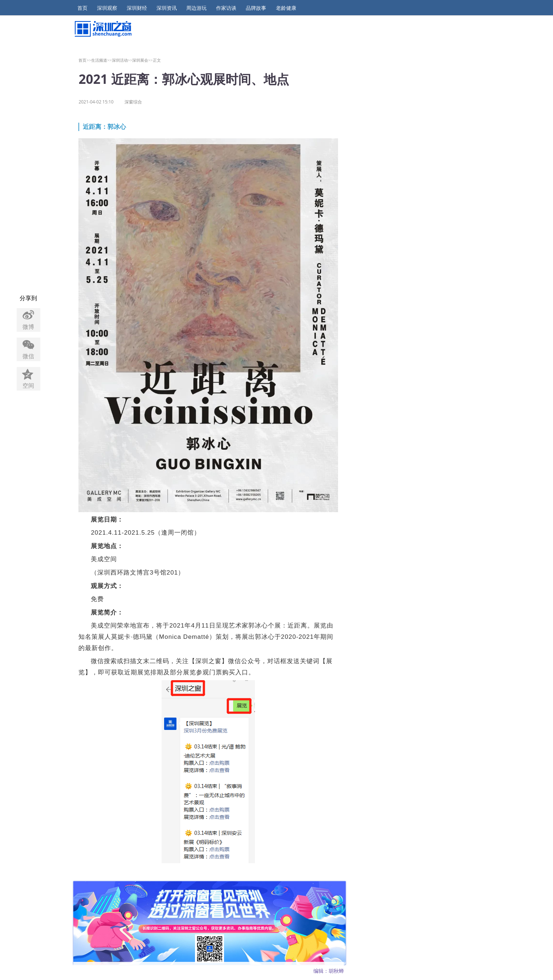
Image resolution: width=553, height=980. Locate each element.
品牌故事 (256, 8)
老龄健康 (286, 8)
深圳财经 (137, 8)
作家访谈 (226, 8)
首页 (82, 8)
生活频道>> (101, 60)
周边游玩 (196, 8)
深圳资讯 (167, 8)
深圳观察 (107, 8)
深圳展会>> (143, 60)
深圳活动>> (122, 60)
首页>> (85, 60)
